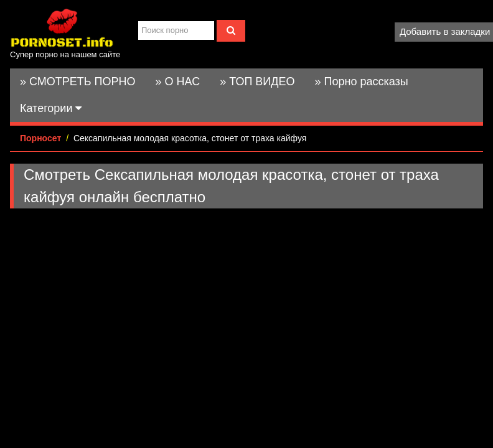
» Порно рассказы (361, 82)
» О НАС (178, 82)
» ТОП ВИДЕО (257, 82)
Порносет (40, 138)
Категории (51, 108)
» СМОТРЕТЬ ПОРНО (78, 82)
